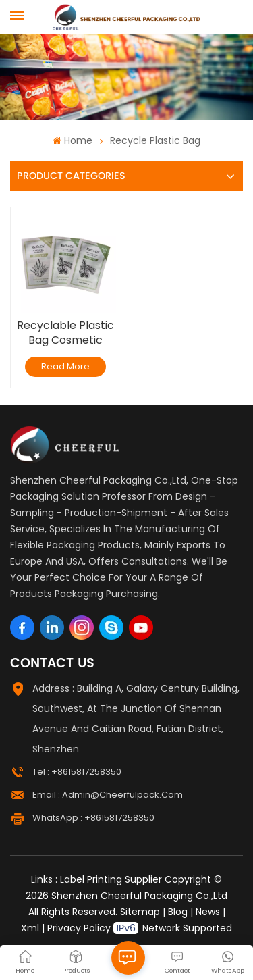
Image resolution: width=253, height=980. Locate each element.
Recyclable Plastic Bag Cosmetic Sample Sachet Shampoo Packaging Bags (65, 333)
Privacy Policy (79, 928)
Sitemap (140, 912)
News (208, 912)
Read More (65, 366)
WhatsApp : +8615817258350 (93, 818)
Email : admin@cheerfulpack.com (108, 795)
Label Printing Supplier (111, 879)
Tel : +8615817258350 (77, 772)
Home (72, 140)
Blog (178, 912)
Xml (30, 928)
